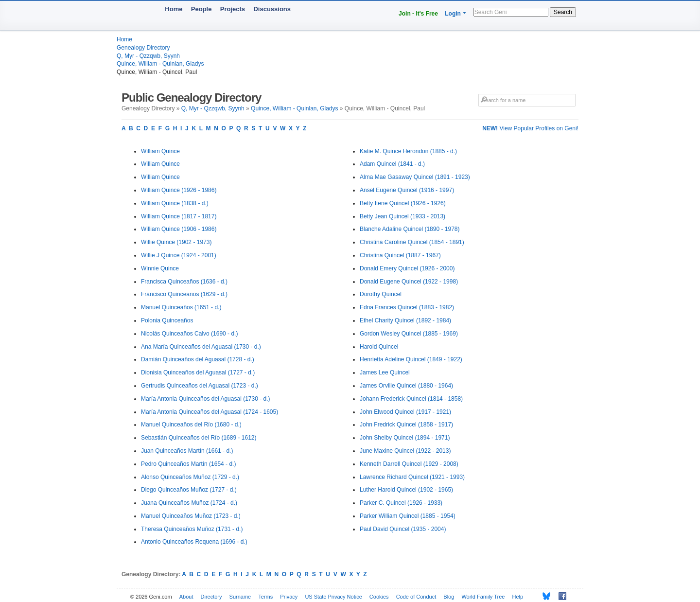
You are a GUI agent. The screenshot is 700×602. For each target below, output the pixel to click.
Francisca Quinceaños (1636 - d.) (184, 282)
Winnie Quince (160, 268)
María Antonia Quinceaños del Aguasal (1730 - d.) (206, 399)
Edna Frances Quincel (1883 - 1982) (407, 307)
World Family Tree (483, 597)
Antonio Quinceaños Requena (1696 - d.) (194, 542)
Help (518, 597)
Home (174, 9)
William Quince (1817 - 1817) (179, 216)
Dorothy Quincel (381, 294)
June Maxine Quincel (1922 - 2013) (405, 451)
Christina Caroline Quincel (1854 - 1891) (412, 242)
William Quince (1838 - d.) (175, 203)
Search (563, 12)
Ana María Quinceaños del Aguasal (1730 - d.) (201, 347)
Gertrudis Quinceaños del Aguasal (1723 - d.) (200, 386)
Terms (265, 597)
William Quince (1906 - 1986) (179, 229)
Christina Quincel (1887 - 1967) (400, 255)
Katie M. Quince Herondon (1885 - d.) (408, 151)
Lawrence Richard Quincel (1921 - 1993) (412, 477)
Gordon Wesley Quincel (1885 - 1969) (409, 334)
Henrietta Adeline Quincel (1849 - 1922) (411, 359)
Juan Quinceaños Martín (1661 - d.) (187, 451)
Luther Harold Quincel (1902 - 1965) (406, 490)
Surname (240, 597)
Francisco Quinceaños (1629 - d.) (184, 294)
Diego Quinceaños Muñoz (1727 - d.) (189, 490)
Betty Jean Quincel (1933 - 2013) (402, 216)
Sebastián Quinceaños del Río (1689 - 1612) (199, 438)
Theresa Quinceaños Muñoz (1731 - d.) (192, 529)
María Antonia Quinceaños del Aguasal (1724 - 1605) (210, 412)
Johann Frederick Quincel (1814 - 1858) (411, 399)
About (186, 597)
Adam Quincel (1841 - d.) (392, 164)
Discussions (272, 9)
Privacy (289, 597)
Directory (211, 597)
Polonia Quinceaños (167, 320)
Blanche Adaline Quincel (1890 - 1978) (410, 229)
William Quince (160, 151)
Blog (449, 597)
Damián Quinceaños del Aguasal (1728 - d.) (198, 359)
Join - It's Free (418, 14)
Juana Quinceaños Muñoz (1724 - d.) (189, 503)
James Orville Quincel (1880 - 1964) (406, 386)
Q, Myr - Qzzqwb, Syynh (148, 56)
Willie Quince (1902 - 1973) (176, 242)
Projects (233, 9)
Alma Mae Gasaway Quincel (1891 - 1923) (415, 177)
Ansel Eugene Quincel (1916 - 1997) (407, 190)
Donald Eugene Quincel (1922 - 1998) (409, 282)
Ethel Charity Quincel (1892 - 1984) (405, 320)
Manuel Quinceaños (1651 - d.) (181, 307)
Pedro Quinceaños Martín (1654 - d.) (188, 464)
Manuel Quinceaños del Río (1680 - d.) (191, 425)
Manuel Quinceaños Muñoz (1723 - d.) (191, 516)
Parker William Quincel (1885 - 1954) (408, 516)
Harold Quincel (379, 347)
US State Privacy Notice (333, 597)
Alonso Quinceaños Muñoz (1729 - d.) (190, 477)
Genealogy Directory (143, 48)
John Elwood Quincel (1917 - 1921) (405, 412)
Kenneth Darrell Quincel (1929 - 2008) (409, 464)
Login (453, 14)
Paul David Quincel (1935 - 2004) (403, 529)
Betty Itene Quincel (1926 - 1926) (403, 203)
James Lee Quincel (385, 372)
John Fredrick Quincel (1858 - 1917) (406, 425)
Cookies (379, 597)
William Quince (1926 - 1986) (179, 190)
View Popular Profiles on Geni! (530, 128)
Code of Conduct (416, 597)
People (201, 9)
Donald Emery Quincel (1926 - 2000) (407, 268)
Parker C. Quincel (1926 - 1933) (401, 503)
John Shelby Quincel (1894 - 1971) (405, 438)
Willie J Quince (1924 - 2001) (179, 255)
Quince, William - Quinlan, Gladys (160, 64)
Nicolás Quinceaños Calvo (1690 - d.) (189, 334)
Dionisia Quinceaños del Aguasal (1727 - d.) (198, 372)
